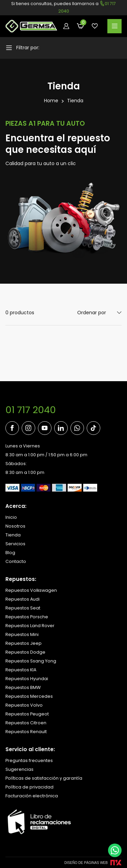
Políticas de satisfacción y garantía (44, 778)
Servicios (15, 544)
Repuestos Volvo (24, 705)
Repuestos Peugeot (27, 714)
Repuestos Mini (22, 634)
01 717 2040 (31, 410)
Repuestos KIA (21, 670)
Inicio (11, 517)
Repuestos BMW (23, 687)
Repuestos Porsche (27, 617)
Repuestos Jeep (24, 643)
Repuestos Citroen (26, 723)
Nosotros (15, 526)
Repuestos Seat (23, 608)
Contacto (16, 561)
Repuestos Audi (23, 599)
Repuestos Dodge (25, 652)
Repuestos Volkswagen (31, 590)
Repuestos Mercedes (29, 696)
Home (51, 101)
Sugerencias (19, 769)
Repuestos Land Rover (30, 626)
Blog (10, 553)
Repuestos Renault (26, 732)
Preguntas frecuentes (29, 760)
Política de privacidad (29, 787)
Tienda (75, 101)
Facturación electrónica (32, 796)
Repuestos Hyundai (27, 679)
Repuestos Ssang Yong (31, 661)
